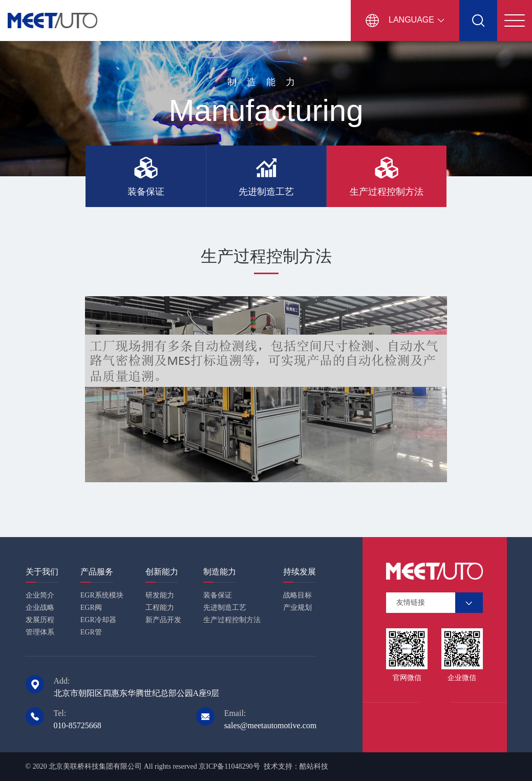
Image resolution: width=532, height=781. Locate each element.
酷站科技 (314, 766)
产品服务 (97, 572)
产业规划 (297, 608)
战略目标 (297, 595)
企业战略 (40, 608)
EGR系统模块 (102, 595)
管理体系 (40, 632)
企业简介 (40, 595)
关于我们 (42, 572)
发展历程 (40, 620)
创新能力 (162, 572)
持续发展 (300, 572)
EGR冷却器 (98, 620)
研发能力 (160, 595)
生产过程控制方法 (232, 620)
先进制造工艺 (225, 608)
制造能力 (220, 572)
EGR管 (91, 632)
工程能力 (160, 608)
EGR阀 (91, 608)
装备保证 (218, 595)
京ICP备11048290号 (229, 766)
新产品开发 (163, 620)
